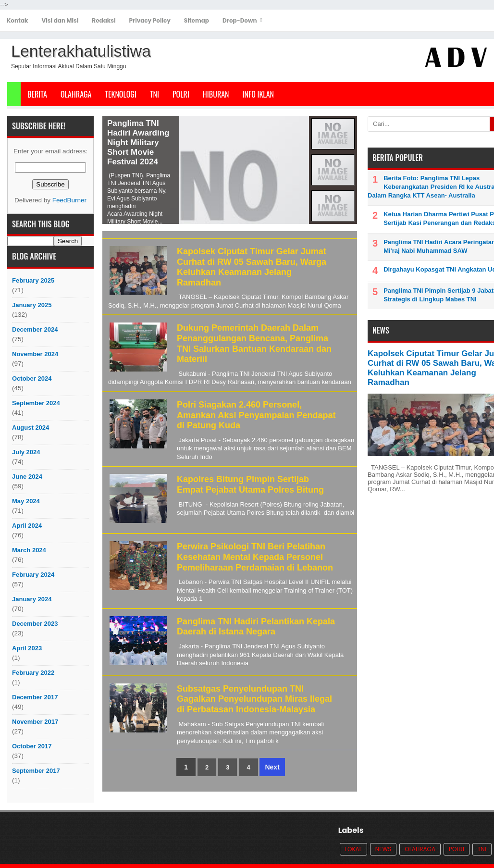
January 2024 (32, 599)
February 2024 (33, 575)
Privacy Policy (150, 20)
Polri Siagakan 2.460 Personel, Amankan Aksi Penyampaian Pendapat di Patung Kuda (256, 415)
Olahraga (76, 94)
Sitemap (197, 20)
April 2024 (27, 526)
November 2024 (35, 354)
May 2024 (26, 501)
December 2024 (35, 329)
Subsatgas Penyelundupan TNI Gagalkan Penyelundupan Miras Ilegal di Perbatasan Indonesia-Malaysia (254, 699)
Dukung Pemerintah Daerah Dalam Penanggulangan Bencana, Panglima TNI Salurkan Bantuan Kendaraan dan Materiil (254, 343)
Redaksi (104, 20)
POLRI (181, 94)
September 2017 (36, 771)
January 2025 (32, 305)
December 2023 (35, 624)
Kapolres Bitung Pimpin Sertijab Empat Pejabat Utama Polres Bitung (250, 484)
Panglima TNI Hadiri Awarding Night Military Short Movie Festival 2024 (138, 143)
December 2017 (35, 697)
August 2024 (31, 428)
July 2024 (26, 452)
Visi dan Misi (60, 20)
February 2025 (33, 280)
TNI (154, 94)
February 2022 (33, 673)
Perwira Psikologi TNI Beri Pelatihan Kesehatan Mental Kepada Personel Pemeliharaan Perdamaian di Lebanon (255, 557)
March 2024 (29, 550)
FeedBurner (69, 200)
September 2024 (36, 403)
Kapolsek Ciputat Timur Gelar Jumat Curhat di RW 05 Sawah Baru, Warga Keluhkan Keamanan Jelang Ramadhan (252, 267)
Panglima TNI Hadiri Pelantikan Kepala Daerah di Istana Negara (256, 627)
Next (272, 767)
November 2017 (35, 722)
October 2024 (32, 378)
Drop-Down (240, 20)
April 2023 (27, 648)
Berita (37, 94)
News (383, 849)
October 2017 (32, 746)
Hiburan (216, 94)
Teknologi (121, 94)
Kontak (18, 20)
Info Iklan (259, 94)
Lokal (353, 849)
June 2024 (27, 477)
